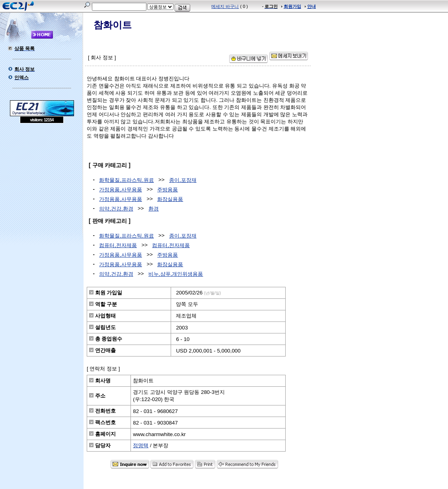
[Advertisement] (42, 181)
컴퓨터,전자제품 (118, 245)
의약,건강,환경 (116, 209)
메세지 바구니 (225, 6)
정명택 (141, 445)
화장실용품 (170, 199)
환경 (154, 209)
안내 (312, 6)
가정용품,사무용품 (121, 190)
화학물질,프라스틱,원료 (126, 180)
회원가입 (292, 6)
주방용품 (168, 190)
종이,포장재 (183, 180)
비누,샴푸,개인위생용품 (176, 274)
